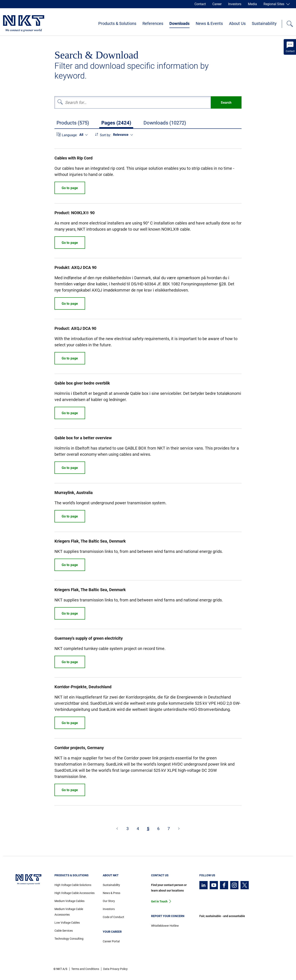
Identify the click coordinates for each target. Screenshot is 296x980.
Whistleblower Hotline (165, 926)
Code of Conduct (113, 917)
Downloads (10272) (165, 123)
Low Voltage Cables (67, 923)
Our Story (109, 901)
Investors (235, 4)
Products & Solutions (117, 23)
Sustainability (264, 23)
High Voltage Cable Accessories (75, 893)
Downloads (179, 23)
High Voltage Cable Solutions (73, 885)
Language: (70, 135)
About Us (237, 23)
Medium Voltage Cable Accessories (69, 912)
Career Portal (111, 941)
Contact (200, 4)
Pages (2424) (116, 123)
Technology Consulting (69, 939)
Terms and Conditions (85, 969)
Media (252, 4)
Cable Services (64, 931)
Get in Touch (159, 901)
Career (217, 4)
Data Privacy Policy (115, 969)
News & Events (209, 23)
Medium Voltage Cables (69, 901)
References (153, 23)
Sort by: (105, 135)
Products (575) (73, 123)
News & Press (112, 893)
